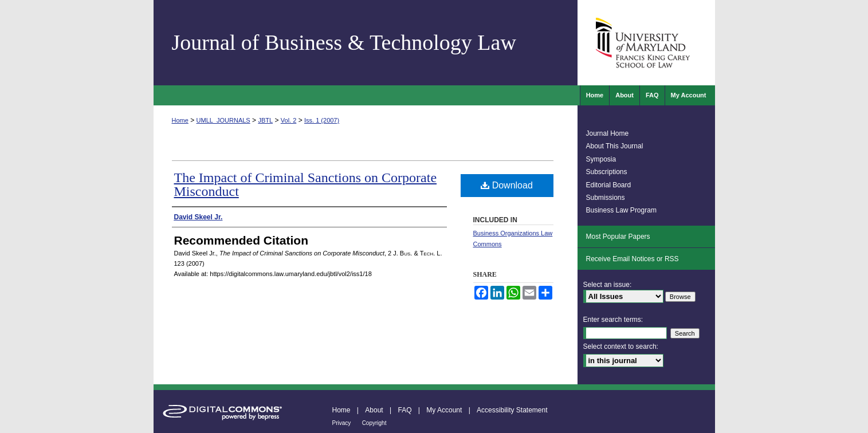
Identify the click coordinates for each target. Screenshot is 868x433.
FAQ (404, 410)
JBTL (265, 120)
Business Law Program (621, 210)
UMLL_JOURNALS (223, 120)
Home (180, 120)
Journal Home (608, 133)
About (374, 410)
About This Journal (615, 146)
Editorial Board (609, 185)
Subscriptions (607, 172)
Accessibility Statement (512, 410)
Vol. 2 (289, 120)
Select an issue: (608, 285)
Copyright (374, 423)
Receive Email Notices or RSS (633, 259)
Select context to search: (621, 347)
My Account (444, 410)
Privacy (342, 423)
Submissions (606, 198)
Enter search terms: (613, 320)
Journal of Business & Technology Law (344, 42)
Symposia (601, 159)
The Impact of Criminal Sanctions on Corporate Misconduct (306, 184)
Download (507, 185)
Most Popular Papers (618, 237)
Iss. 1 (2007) (322, 120)
